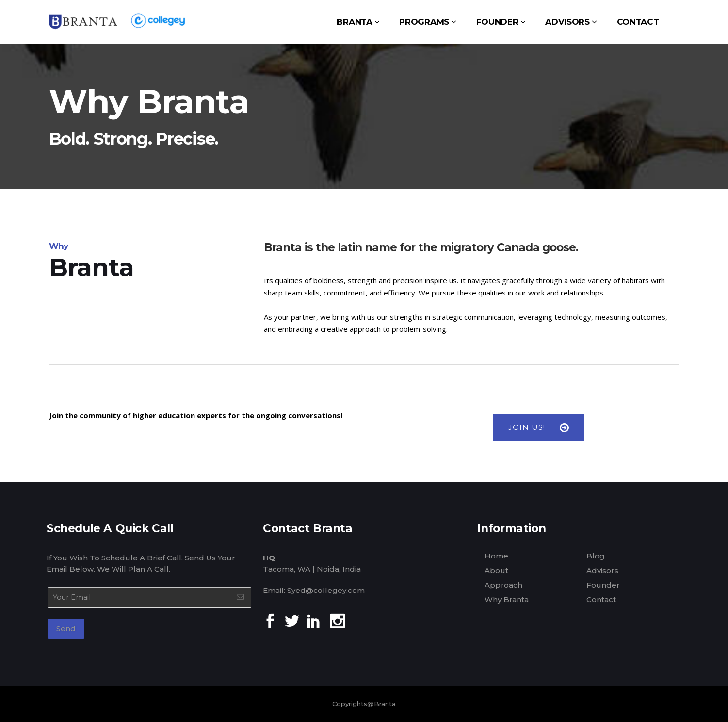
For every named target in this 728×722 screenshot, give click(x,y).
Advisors (602, 570)
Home (496, 556)
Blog (596, 556)
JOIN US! (539, 427)
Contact (601, 599)
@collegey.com (335, 590)
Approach (503, 585)
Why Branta (507, 599)
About (496, 570)
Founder (603, 585)
